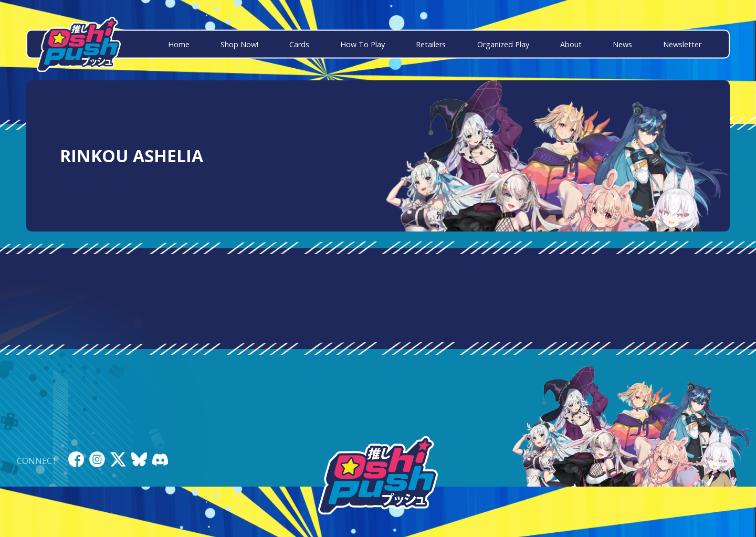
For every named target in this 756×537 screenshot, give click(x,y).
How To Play (363, 44)
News (622, 44)
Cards (299, 44)
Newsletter (682, 44)
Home (179, 44)
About (571, 44)
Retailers (431, 44)
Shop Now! (239, 44)
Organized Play (503, 44)
